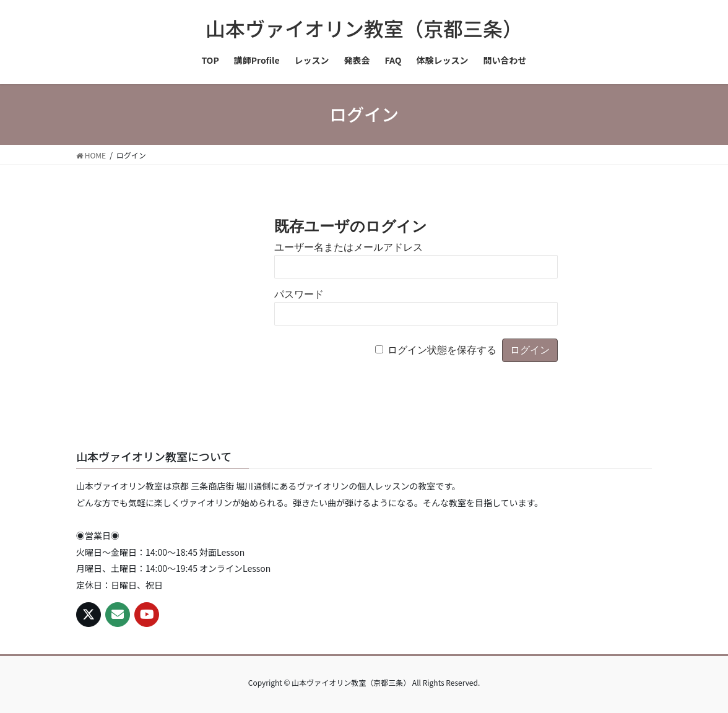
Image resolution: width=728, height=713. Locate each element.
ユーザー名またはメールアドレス (349, 247)
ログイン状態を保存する (442, 350)
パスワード (299, 294)
